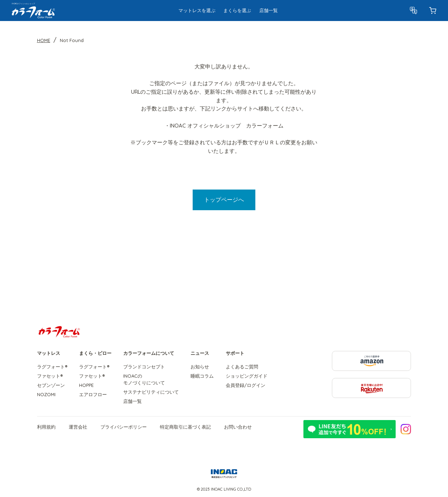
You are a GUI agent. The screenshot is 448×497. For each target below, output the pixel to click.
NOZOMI (46, 394)
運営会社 (78, 427)
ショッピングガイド (247, 376)
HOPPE (86, 385)
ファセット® (50, 376)
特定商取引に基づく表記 (185, 427)
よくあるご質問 (242, 367)
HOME (44, 40)
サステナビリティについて (151, 392)
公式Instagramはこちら (406, 429)
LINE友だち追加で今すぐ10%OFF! (350, 429)
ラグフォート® (52, 367)
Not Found (72, 40)
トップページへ (224, 200)
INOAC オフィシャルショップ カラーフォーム (227, 126)
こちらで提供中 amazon (411, 354)
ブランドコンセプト (144, 367)
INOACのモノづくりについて (144, 379)
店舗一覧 (132, 401)
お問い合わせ (238, 427)
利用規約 (46, 427)
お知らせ (200, 367)
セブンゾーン (51, 385)
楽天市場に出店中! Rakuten (411, 381)
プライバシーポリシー (124, 427)
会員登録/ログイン (246, 385)
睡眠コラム (202, 376)
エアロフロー (93, 394)
